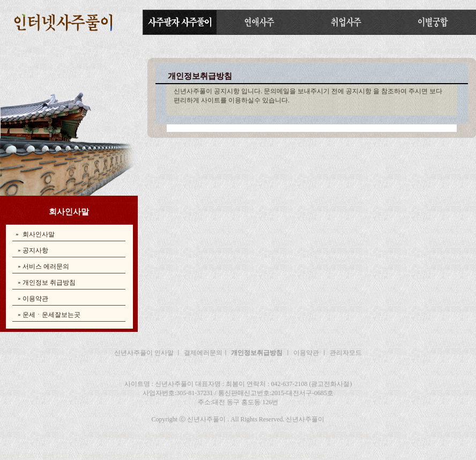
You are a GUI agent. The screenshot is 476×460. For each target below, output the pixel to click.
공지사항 (35, 250)
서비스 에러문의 (46, 266)
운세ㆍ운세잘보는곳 (51, 315)
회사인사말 (39, 234)
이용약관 (35, 299)
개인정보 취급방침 (49, 283)
